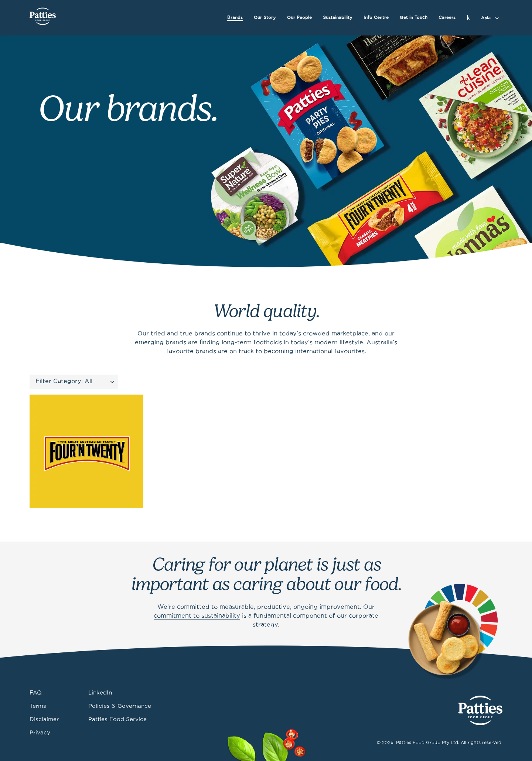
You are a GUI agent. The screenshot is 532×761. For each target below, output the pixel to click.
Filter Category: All (64, 381)
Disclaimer (44, 720)
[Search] (468, 18)
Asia (486, 18)
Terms (38, 706)
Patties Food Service (117, 720)
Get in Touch (414, 18)
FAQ (36, 693)
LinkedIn (100, 693)
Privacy (40, 733)
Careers (447, 18)
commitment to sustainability (197, 616)
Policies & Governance (120, 706)
